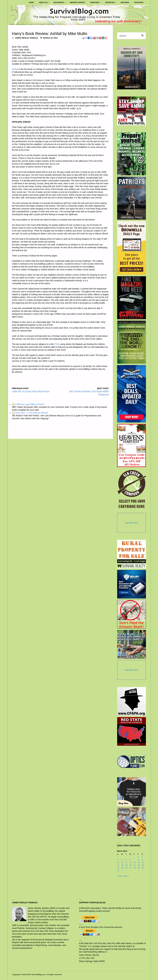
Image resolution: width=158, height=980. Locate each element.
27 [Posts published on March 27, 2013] (131, 868)
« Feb (120, 876)
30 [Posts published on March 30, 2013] (143, 868)
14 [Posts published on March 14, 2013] (135, 862)
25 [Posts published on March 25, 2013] (122, 868)
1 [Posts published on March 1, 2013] (138, 857)
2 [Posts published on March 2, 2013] (142, 857)
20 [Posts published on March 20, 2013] (131, 865)
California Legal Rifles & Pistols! (28, 404)
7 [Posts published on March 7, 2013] (134, 860)
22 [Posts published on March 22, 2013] (139, 865)
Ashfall (15, 69)
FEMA (57, 344)
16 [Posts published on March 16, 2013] (143, 862)
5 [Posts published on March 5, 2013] (126, 860)
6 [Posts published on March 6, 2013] (130, 860)
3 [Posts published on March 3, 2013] (118, 860)
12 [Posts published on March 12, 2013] (126, 862)
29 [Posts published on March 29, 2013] (139, 868)
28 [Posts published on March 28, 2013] (135, 868)
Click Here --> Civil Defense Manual (30, 413)
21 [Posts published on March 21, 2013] (135, 865)
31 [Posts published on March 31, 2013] (118, 871)
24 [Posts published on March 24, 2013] (118, 868)
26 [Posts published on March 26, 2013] (126, 868)
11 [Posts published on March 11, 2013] (122, 862)
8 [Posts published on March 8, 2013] (138, 860)
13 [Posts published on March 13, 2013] (131, 862)
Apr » (126, 876)
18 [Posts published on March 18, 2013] (122, 865)
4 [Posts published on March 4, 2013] (122, 860)
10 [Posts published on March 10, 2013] (118, 862)
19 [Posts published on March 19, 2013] (126, 865)
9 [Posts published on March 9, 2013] (142, 860)
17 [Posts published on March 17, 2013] (118, 865)
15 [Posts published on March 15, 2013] (139, 862)
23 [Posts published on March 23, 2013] (143, 865)
